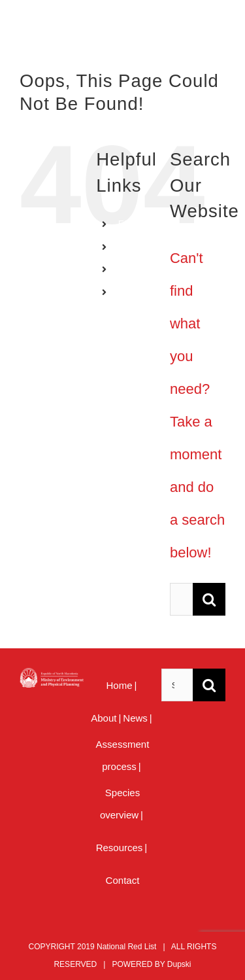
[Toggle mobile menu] (219, 33)
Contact (123, 880)
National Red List (126, 947)
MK (125, 247)
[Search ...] (181, 599)
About (104, 718)
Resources (120, 848)
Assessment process (123, 755)
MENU (132, 292)
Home (120, 685)
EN (124, 224)
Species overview (120, 804)
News (135, 718)
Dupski (179, 964)
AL (124, 270)
